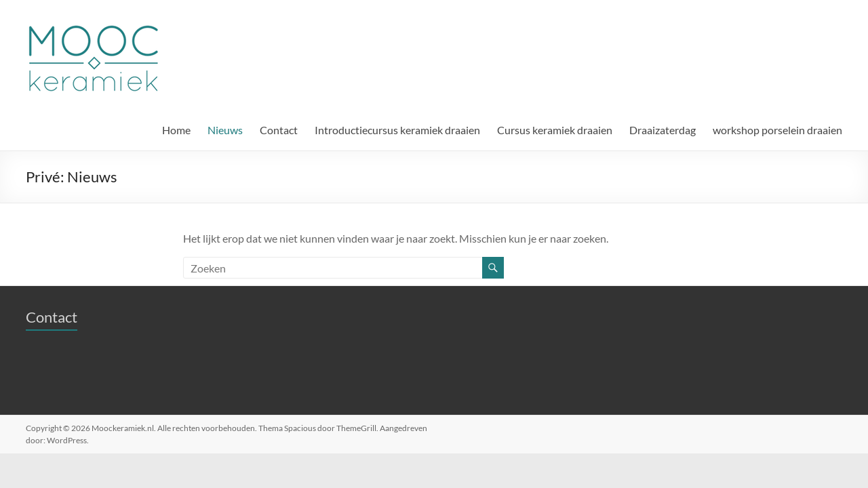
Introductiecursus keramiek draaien (397, 130)
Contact (279, 130)
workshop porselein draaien (777, 130)
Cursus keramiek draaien (555, 130)
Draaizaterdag (663, 130)
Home (176, 130)
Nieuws (225, 130)
